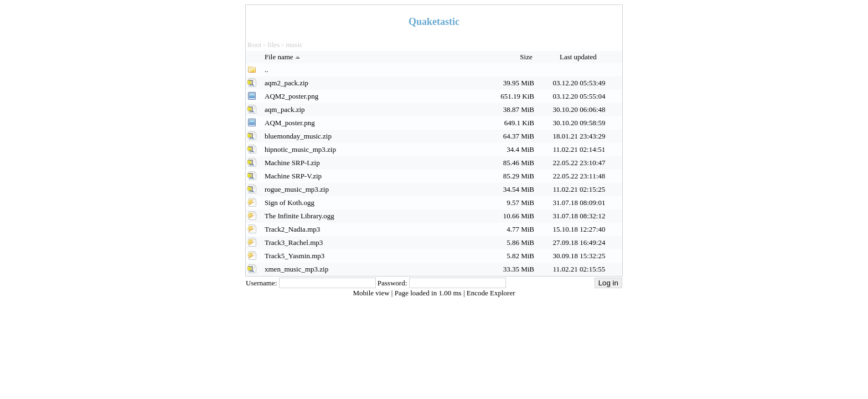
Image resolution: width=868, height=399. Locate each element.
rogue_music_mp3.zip (297, 189)
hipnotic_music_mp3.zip (300, 149)
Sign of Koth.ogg (290, 203)
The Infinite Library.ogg (299, 216)
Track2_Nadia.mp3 (292, 229)
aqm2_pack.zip (286, 83)
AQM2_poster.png (291, 96)
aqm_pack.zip (285, 109)
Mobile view (372, 293)
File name (283, 57)
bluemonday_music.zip (298, 136)
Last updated (579, 57)
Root (254, 45)
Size (527, 57)
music (294, 45)
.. (267, 70)
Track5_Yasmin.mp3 (294, 256)
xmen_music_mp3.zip (296, 269)
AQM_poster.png (290, 123)
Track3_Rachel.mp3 (294, 242)
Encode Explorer (491, 293)
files (273, 45)
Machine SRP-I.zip (292, 163)
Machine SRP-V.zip (293, 176)
